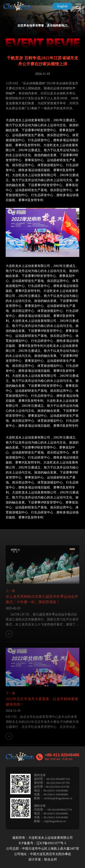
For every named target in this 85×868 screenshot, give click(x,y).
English (62, 6)
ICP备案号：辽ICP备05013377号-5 (42, 843)
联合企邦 (51, 859)
